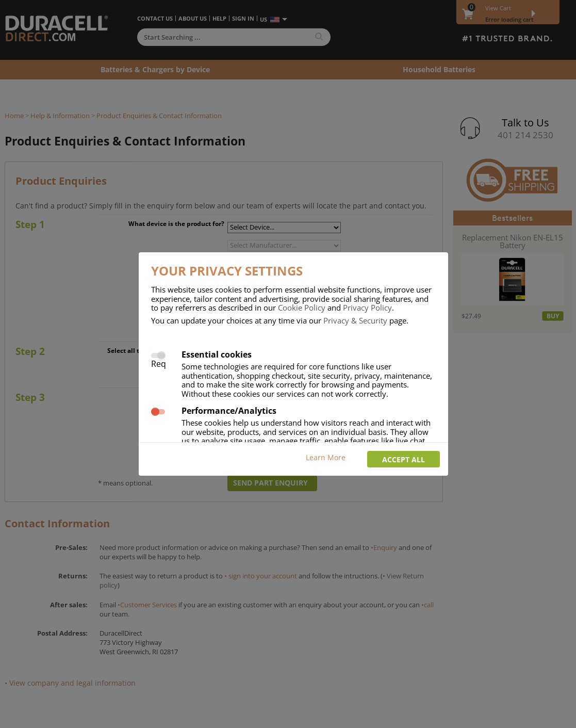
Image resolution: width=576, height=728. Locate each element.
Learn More (326, 457)
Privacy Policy (367, 308)
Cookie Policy (302, 308)
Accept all (404, 459)
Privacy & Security (355, 320)
